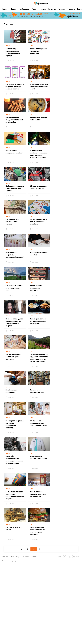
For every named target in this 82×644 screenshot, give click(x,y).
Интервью (71, 11)
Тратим (35, 11)
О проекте (5, 636)
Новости (5, 11)
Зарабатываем (24, 11)
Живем (14, 11)
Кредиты (52, 11)
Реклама (34, 636)
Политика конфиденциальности (12, 640)
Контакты (26, 636)
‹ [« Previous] (6, 629)
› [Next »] (50, 629)
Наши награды (15, 636)
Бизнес (43, 11)
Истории (61, 11)
